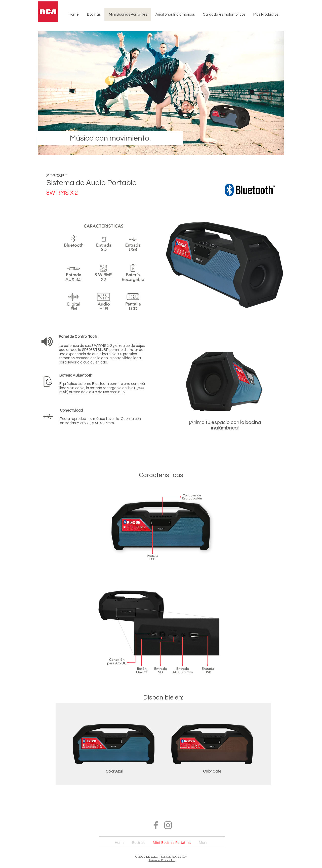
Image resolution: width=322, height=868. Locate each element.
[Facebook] (156, 825)
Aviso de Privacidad (162, 860)
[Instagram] (168, 825)
